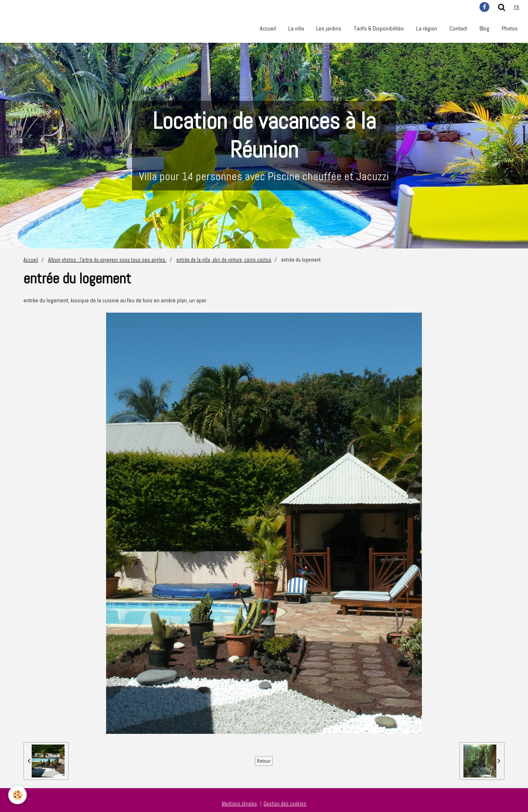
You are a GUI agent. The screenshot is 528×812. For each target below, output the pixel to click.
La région (427, 28)
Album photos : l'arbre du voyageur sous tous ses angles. (107, 260)
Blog (484, 28)
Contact (458, 28)
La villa (296, 28)
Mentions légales (239, 804)
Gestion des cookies (285, 804)
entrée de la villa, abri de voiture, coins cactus (224, 260)
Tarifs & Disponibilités (379, 28)
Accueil (268, 28)
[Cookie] (17, 795)
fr (517, 7)
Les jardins (329, 28)
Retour (264, 761)
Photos (510, 28)
